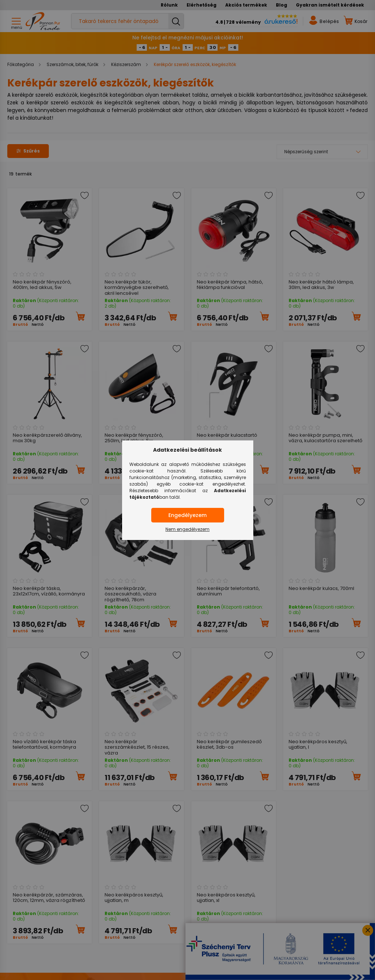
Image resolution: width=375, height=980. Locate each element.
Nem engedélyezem (187, 529)
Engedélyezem (187, 515)
